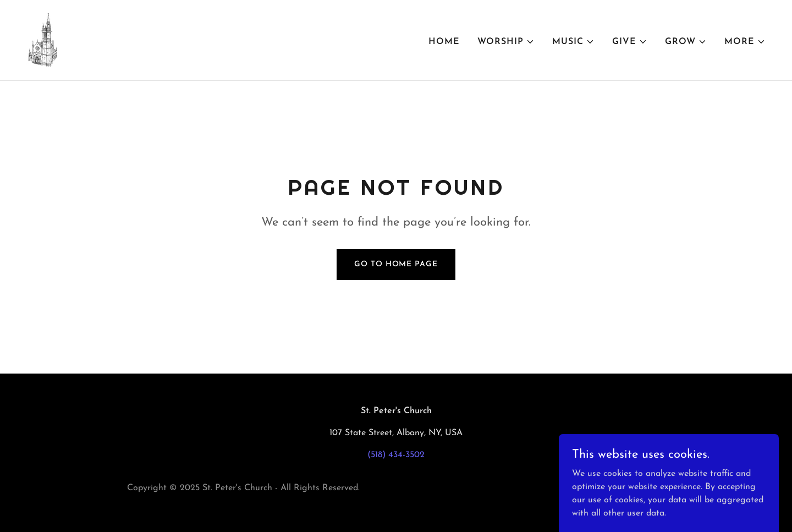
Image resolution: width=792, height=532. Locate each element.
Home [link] (444, 42)
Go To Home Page (396, 264)
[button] (506, 42)
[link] (42, 40)
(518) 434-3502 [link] (396, 455)
